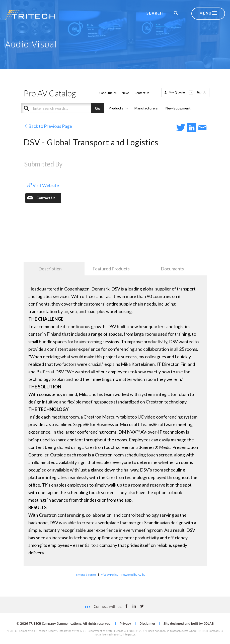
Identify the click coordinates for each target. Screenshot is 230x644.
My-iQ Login (177, 92)
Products (118, 108)
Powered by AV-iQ (133, 575)
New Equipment (178, 108)
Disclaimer (147, 624)
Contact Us (142, 93)
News (126, 93)
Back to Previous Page (48, 126)
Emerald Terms (86, 575)
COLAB (209, 624)
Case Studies (108, 93)
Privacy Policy (109, 575)
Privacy (125, 624)
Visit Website (43, 185)
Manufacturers (146, 108)
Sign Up (201, 92)
